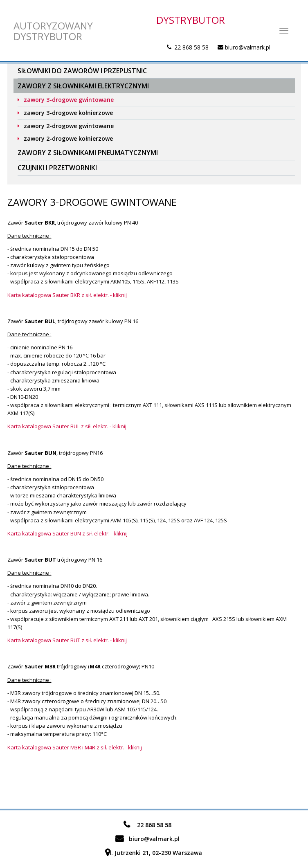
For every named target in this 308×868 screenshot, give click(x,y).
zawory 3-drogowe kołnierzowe (68, 113)
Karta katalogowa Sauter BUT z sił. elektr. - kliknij (67, 640)
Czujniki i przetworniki (57, 168)
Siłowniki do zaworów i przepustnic (82, 71)
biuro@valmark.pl (248, 47)
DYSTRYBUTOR (191, 20)
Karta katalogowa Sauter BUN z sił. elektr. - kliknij (67, 533)
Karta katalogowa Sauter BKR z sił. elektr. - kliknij (67, 295)
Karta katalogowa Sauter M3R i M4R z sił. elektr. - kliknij (75, 747)
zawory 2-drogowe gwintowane (69, 126)
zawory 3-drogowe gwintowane (69, 100)
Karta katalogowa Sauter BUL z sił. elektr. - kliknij (67, 426)
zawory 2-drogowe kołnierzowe (68, 138)
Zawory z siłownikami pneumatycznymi (88, 153)
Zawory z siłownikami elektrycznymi (83, 86)
